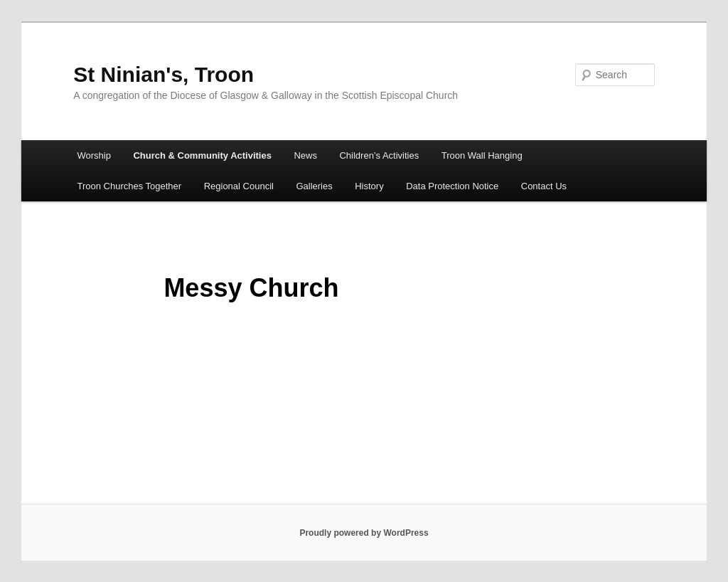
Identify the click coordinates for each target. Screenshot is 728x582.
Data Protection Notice (452, 186)
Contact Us (544, 186)
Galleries (314, 186)
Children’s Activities (379, 155)
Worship (93, 155)
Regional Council (239, 186)
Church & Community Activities (202, 155)
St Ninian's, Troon (164, 74)
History (369, 186)
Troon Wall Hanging (482, 155)
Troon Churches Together (129, 186)
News (305, 155)
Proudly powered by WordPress (364, 533)
